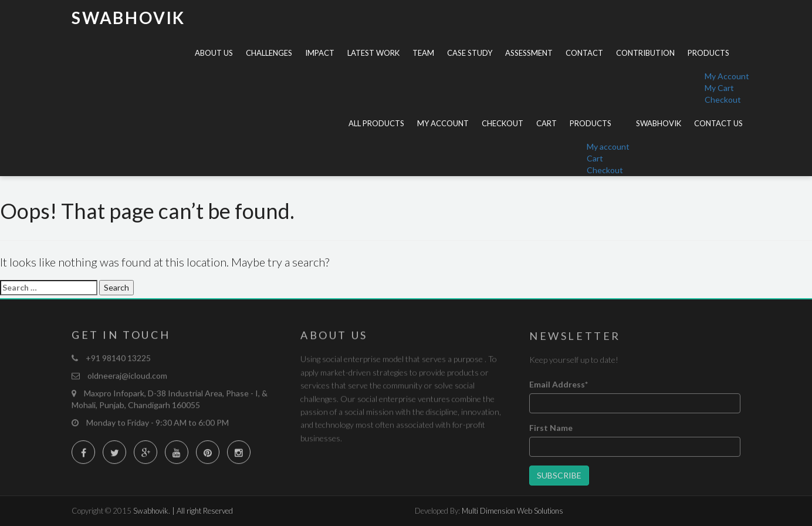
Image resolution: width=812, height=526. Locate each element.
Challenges (269, 53)
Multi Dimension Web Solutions (512, 511)
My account (443, 123)
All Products (376, 123)
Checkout (723, 100)
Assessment (529, 53)
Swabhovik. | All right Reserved (183, 511)
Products (708, 53)
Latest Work (373, 53)
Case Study (470, 53)
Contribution (645, 53)
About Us (214, 53)
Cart (547, 123)
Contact (584, 53)
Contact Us (718, 123)
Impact (320, 53)
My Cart (719, 88)
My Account (727, 76)
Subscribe (559, 477)
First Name (551, 429)
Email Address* (559, 386)
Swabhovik (128, 18)
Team (423, 53)
